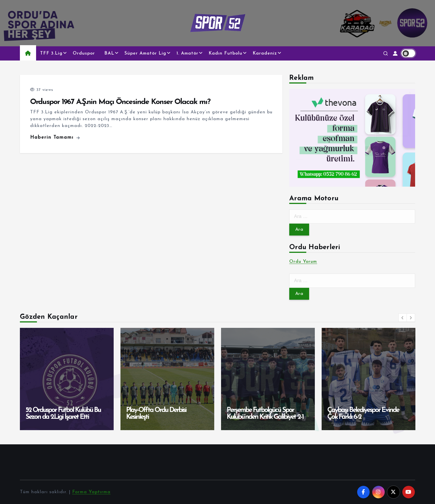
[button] (403, 318)
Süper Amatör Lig (145, 53)
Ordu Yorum (303, 262)
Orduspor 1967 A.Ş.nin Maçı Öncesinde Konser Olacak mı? (120, 102)
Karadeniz (265, 53)
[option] (67, 379)
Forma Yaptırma (91, 492)
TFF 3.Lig (51, 53)
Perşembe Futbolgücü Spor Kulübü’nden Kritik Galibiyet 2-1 (265, 414)
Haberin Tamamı (55, 137)
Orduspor (84, 53)
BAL (109, 53)
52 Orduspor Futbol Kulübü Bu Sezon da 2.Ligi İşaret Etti (63, 414)
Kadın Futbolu (225, 53)
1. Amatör (187, 53)
